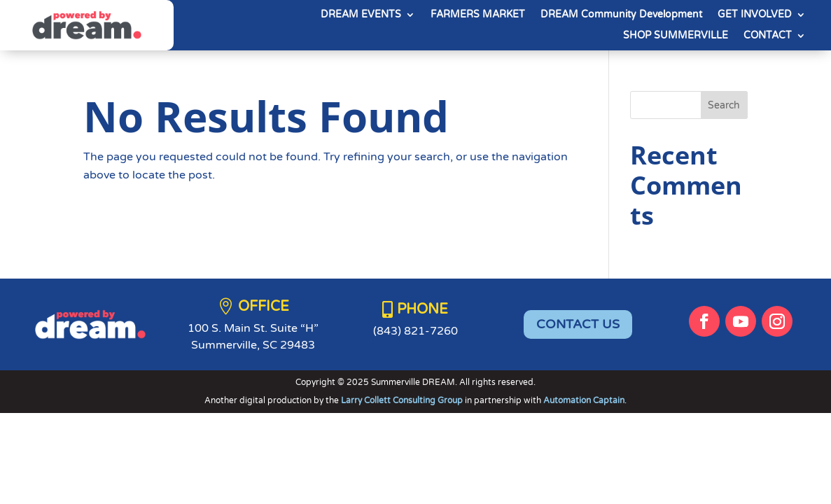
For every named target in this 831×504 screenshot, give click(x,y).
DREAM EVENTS (361, 15)
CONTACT (768, 36)
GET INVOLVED (755, 15)
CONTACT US (578, 324)
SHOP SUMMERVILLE (676, 36)
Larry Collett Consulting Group (403, 400)
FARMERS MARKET (478, 15)
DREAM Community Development (621, 15)
